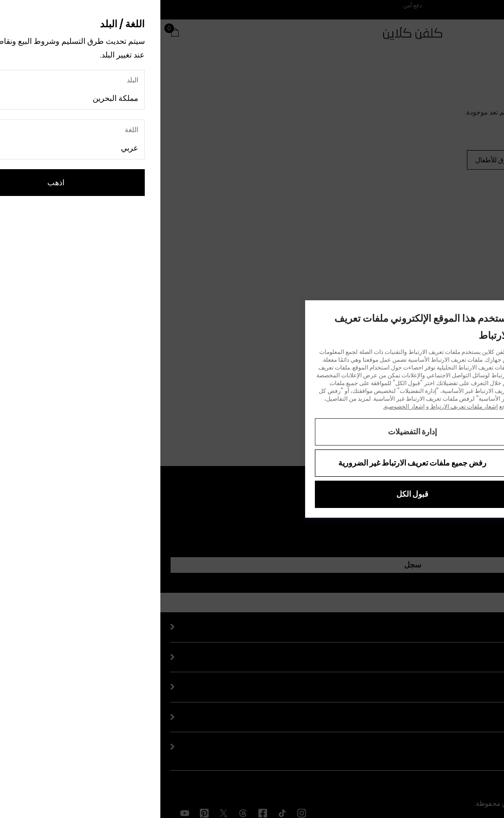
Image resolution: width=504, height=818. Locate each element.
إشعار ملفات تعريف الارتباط (303, 406)
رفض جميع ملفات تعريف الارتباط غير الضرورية (252, 463)
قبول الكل (252, 494)
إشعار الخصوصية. (243, 406)
